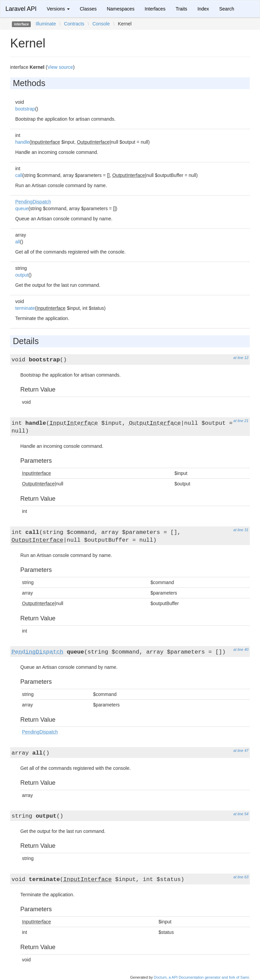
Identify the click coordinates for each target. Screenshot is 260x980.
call (19, 175)
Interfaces (155, 9)
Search (226, 9)
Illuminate (46, 24)
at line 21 (241, 421)
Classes (88, 9)
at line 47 (241, 751)
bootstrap (25, 109)
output (22, 275)
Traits (181, 9)
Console (101, 24)
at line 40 (241, 649)
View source (60, 67)
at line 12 (241, 358)
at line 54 (241, 814)
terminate (25, 308)
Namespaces (121, 9)
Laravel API (21, 9)
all (18, 242)
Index (203, 9)
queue (22, 208)
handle (22, 142)
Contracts (74, 24)
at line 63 (241, 877)
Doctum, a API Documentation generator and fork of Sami (201, 977)
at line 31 (241, 530)
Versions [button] (58, 9)
